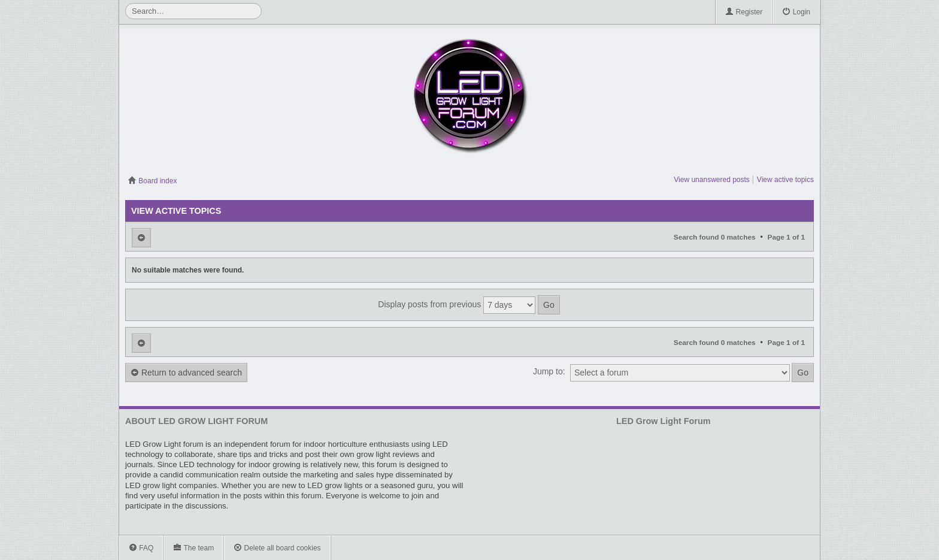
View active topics (785, 180)
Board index (152, 181)
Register (744, 12)
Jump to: (549, 371)
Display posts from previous (469, 305)
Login (796, 12)
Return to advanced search (186, 373)
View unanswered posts (712, 180)
